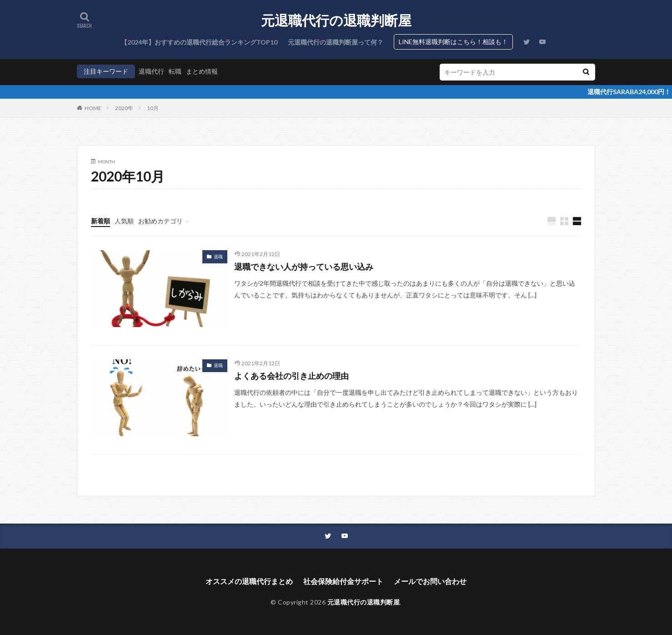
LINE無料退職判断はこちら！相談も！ (453, 42)
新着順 (100, 221)
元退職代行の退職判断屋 (336, 20)
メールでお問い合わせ (430, 581)
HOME (93, 108)
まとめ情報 (202, 71)
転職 (175, 71)
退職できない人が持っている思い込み (304, 267)
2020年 (124, 108)
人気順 (124, 221)
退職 (218, 257)
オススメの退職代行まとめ (249, 581)
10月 (153, 108)
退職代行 (151, 71)
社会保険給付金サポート (343, 581)
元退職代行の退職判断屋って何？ (336, 42)
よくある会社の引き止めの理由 (291, 376)
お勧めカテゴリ (160, 221)
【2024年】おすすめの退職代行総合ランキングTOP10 (199, 42)
